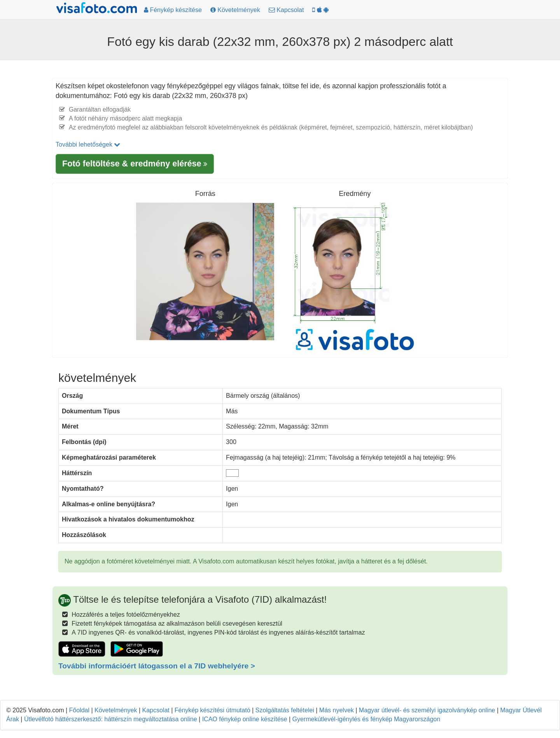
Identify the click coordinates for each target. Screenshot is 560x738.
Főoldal (79, 710)
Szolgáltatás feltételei (285, 710)
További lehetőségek (88, 144)
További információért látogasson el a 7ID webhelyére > (157, 666)
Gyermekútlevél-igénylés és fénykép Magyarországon (367, 719)
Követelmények (116, 710)
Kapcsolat (156, 710)
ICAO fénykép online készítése (245, 719)
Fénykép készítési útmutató (213, 710)
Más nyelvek (337, 710)
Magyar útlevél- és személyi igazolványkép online (427, 710)
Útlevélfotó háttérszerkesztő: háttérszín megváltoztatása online (111, 719)
